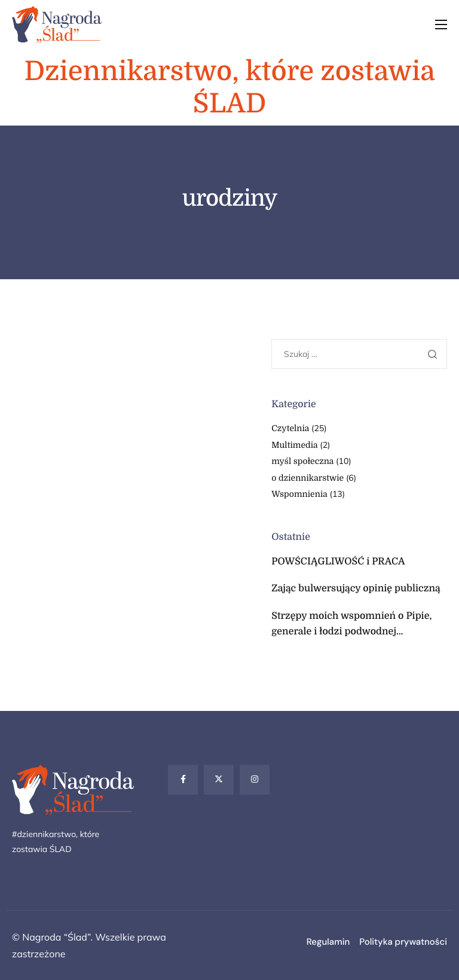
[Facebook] (183, 780)
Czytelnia (290, 429)
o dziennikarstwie (307, 478)
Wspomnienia (299, 494)
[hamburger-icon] (441, 25)
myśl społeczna (302, 462)
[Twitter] (219, 780)
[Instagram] (255, 780)
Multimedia (294, 445)
